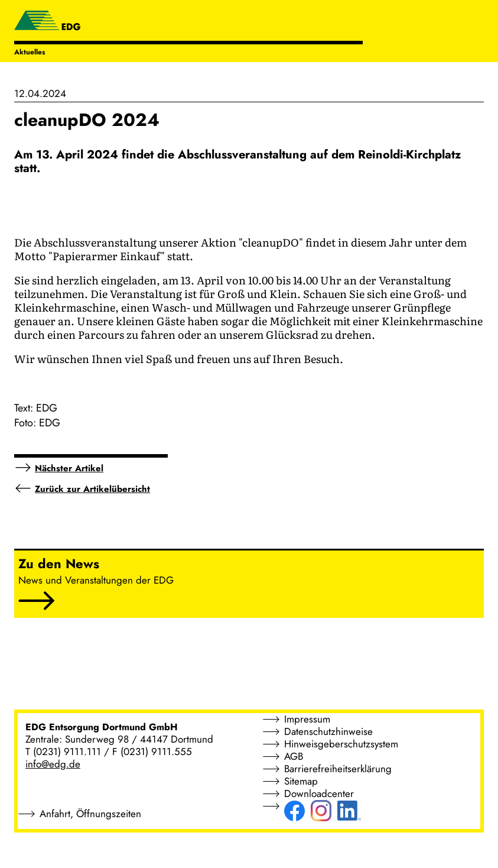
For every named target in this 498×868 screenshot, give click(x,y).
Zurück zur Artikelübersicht (92, 489)
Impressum (307, 719)
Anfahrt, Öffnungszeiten (90, 814)
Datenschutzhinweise (328, 731)
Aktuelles (30, 52)
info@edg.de (53, 764)
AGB (294, 756)
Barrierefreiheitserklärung (338, 769)
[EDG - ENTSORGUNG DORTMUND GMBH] (47, 22)
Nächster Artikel (69, 468)
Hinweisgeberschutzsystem (341, 744)
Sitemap (301, 781)
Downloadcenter (319, 793)
